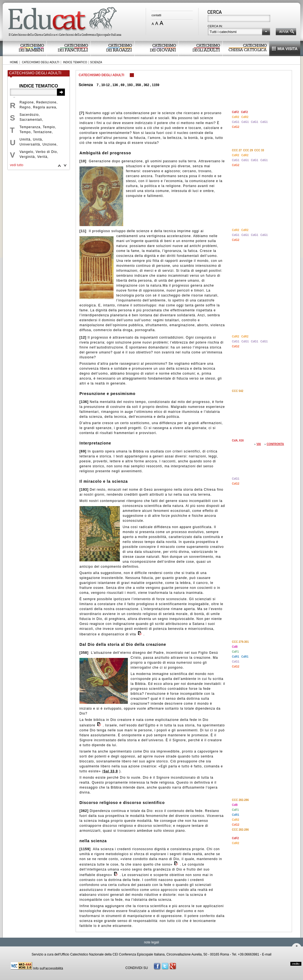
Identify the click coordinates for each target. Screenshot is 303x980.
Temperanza (30, 127)
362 (146, 85)
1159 (155, 85)
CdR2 (236, 117)
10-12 (105, 85)
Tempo (25, 132)
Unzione (49, 144)
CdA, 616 (238, 440)
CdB (235, 647)
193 (130, 85)
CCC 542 (238, 391)
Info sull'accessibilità (48, 968)
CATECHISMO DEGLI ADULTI (41, 62)
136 (115, 85)
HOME (14, 62)
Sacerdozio (29, 115)
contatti (156, 15)
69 (122, 85)
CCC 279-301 (240, 642)
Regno (25, 107)
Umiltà (25, 139)
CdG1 (236, 122)
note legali (152, 942)
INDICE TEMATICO (75, 62)
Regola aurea (45, 107)
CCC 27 (237, 150)
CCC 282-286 (240, 800)
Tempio (49, 127)
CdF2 (236, 112)
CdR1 (236, 657)
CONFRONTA (275, 444)
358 (138, 85)
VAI (259, 444)
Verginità (27, 157)
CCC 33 (259, 150)
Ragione (27, 102)
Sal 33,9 (111, 771)
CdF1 (235, 652)
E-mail (267, 954)
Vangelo (26, 152)
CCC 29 (248, 150)
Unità (38, 139)
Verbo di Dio (46, 152)
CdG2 (236, 127)
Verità (42, 157)
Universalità (30, 144)
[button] (239, 32)
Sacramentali (31, 120)
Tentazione (42, 132)
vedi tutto (17, 165)
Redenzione (46, 102)
